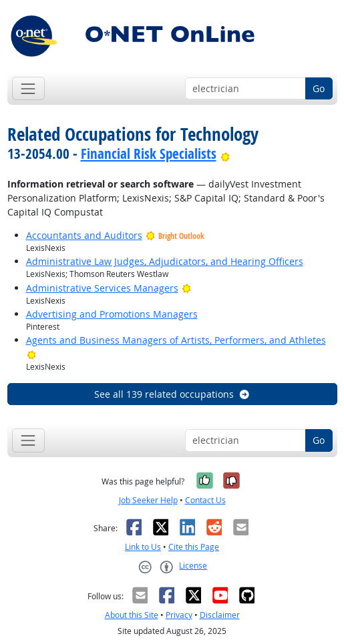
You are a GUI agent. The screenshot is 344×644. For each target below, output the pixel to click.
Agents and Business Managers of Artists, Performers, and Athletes (176, 340)
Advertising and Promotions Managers (112, 314)
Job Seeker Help (148, 500)
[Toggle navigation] (28, 88)
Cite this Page (194, 547)
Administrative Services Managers (102, 288)
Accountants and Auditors (84, 235)
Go (319, 88)
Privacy (179, 615)
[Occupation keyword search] (245, 89)
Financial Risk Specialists (149, 153)
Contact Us (205, 500)
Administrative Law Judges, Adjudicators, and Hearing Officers (165, 261)
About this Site (132, 615)
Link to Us (143, 547)
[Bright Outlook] (225, 153)
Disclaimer (220, 615)
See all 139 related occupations (172, 394)
